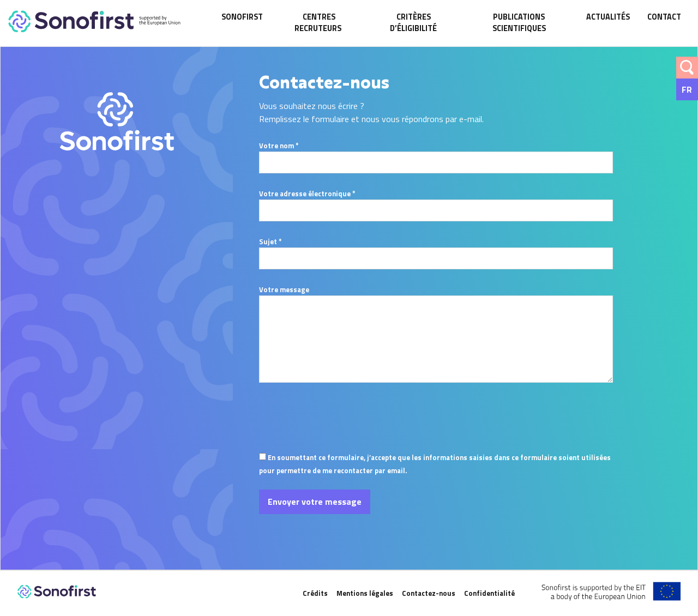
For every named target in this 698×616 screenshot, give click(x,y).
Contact (664, 17)
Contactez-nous (429, 593)
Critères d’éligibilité (413, 23)
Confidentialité (489, 593)
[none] (687, 89)
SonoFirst (242, 17)
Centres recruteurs (319, 23)
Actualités (608, 17)
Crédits (315, 593)
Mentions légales (365, 593)
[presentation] (342, 440)
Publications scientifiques (519, 23)
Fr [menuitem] (687, 89)
